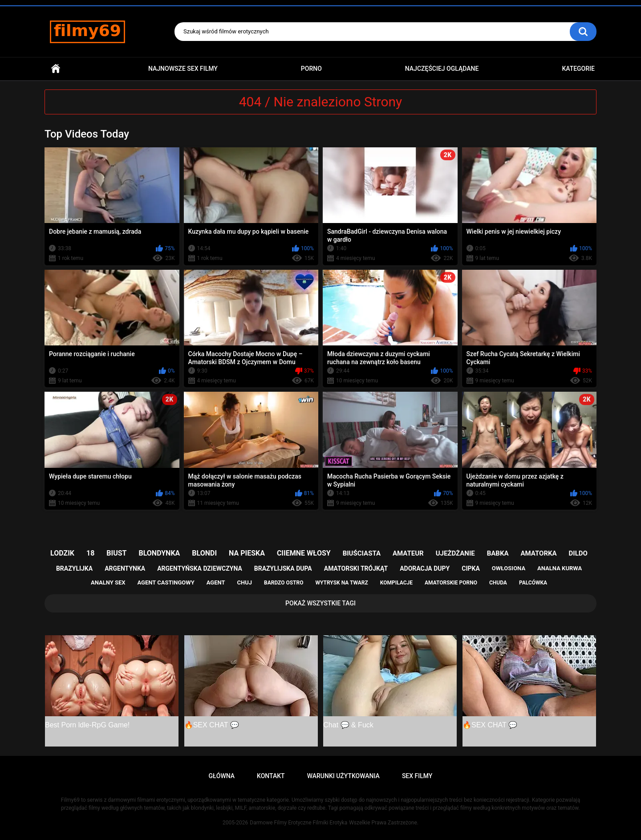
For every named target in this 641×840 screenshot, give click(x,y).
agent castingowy (166, 582)
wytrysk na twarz (341, 583)
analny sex (108, 582)
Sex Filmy (417, 776)
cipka (471, 568)
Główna (56, 69)
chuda (498, 583)
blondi (204, 553)
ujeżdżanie (455, 553)
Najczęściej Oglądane (442, 69)
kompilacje (396, 583)
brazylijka (74, 568)
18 (90, 553)
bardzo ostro (284, 583)
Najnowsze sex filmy (183, 69)
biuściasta (362, 553)
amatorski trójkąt (356, 568)
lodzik (62, 553)
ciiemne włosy (304, 553)
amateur (408, 553)
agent (216, 582)
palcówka (533, 583)
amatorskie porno (451, 583)
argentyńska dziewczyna (200, 568)
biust (116, 553)
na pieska (247, 553)
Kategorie (578, 69)
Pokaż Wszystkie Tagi (320, 603)
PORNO (311, 69)
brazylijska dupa (283, 568)
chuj (245, 582)
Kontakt (271, 776)
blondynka (159, 553)
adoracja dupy (425, 568)
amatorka (538, 553)
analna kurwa (560, 568)
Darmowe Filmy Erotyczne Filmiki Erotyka (298, 823)
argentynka (125, 568)
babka (498, 553)
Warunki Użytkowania (343, 776)
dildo (578, 553)
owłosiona (509, 568)
